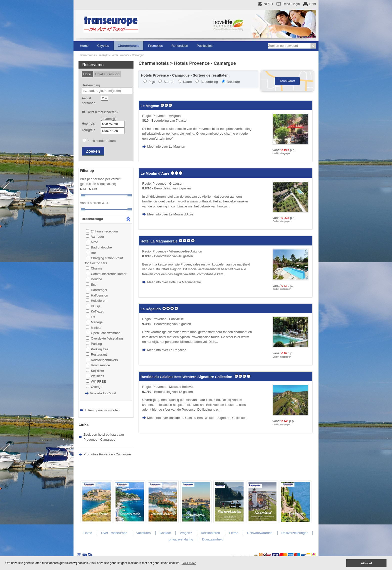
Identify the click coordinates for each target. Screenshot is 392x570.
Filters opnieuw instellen (102, 410)
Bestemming (91, 85)
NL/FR (268, 4)
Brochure (233, 82)
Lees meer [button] (189, 563)
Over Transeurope (114, 533)
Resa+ (291, 4)
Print (313, 4)
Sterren (169, 82)
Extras (234, 533)
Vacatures (143, 533)
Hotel (87, 74)
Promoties (155, 46)
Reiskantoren (210, 533)
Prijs (152, 82)
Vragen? (186, 533)
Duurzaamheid (213, 539)
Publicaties (205, 46)
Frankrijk (103, 55)
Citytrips (103, 46)
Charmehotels (129, 46)
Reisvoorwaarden (260, 533)
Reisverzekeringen (295, 533)
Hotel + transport (107, 74)
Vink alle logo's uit (103, 393)
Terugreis (88, 130)
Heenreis (88, 123)
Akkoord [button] (366, 563)
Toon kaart (287, 81)
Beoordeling (209, 82)
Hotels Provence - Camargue (127, 55)
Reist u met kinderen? (102, 112)
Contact (165, 533)
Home (84, 46)
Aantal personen (88, 101)
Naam (187, 82)
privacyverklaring (181, 539)
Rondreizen (180, 46)
